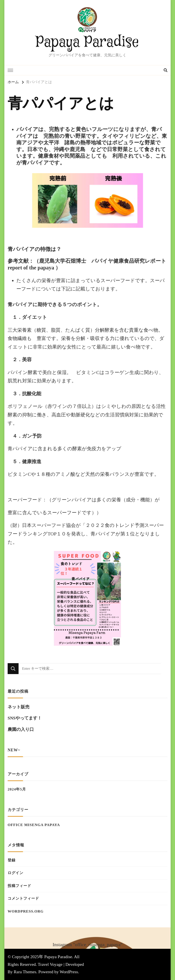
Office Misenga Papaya (34, 825)
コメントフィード (23, 898)
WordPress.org (26, 911)
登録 (12, 860)
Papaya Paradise (87, 42)
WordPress (69, 972)
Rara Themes (25, 972)
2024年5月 (17, 789)
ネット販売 (19, 707)
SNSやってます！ (25, 718)
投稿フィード (19, 886)
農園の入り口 (21, 729)
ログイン (15, 873)
